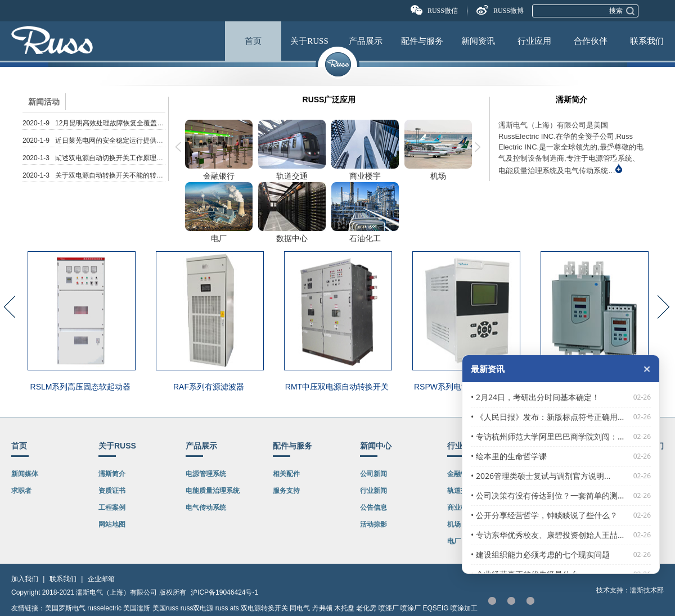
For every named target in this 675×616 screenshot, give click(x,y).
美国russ (166, 608)
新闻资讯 (478, 41)
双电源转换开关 (264, 608)
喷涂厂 (411, 608)
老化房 (366, 608)
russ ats (227, 608)
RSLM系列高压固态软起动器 (81, 387)
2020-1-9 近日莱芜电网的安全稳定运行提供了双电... (102, 141)
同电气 (300, 608)
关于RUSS (309, 41)
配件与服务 (422, 41)
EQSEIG (436, 608)
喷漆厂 (389, 608)
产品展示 (366, 41)
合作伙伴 (591, 41)
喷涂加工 (464, 608)
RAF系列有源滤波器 (209, 387)
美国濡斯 (137, 608)
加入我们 (25, 579)
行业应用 (534, 41)
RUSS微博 (508, 11)
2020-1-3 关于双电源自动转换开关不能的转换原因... (102, 175)
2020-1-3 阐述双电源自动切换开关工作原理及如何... (102, 158)
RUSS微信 (443, 11)
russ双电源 (197, 608)
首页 (253, 41)
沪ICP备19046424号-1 (224, 592)
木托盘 (344, 608)
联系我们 (647, 41)
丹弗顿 (322, 608)
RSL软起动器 (593, 387)
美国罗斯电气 (65, 608)
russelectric (104, 608)
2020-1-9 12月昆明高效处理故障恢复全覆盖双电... (99, 123)
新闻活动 (44, 102)
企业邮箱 (101, 579)
